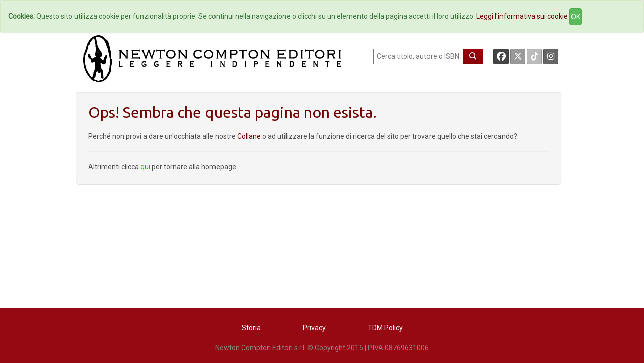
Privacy (314, 328)
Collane (250, 136)
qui (145, 167)
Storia (251, 328)
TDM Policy (385, 328)
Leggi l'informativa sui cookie (522, 16)
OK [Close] (576, 17)
